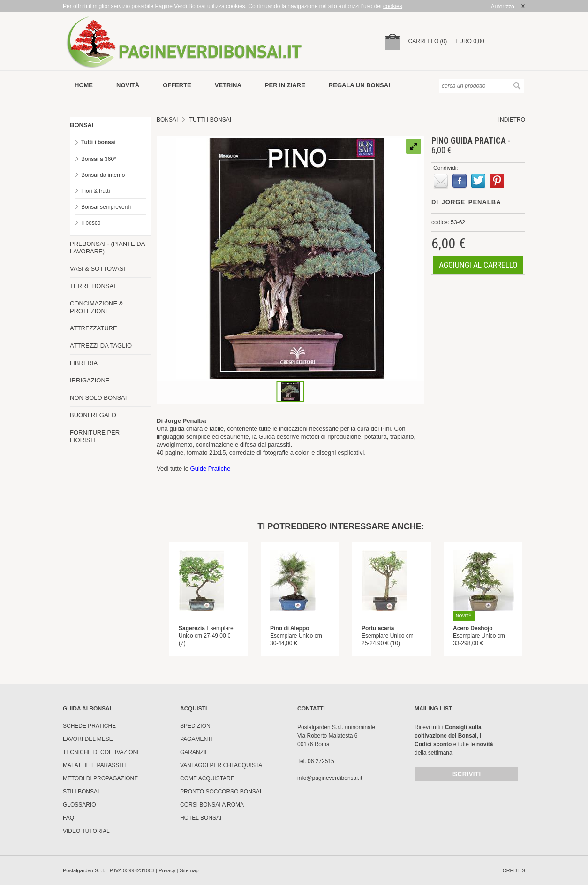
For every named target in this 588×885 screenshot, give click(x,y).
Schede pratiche (89, 726)
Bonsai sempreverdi (106, 207)
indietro (512, 120)
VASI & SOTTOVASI (98, 269)
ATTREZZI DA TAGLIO (101, 346)
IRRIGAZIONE (90, 380)
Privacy (167, 870)
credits (514, 870)
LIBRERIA (84, 363)
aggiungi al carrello (478, 265)
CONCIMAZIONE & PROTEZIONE (96, 307)
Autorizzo (503, 7)
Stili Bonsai (81, 792)
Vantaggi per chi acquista (221, 765)
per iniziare (285, 85)
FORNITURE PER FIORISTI (95, 436)
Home (84, 85)
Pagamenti (196, 739)
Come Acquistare (207, 778)
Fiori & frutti (95, 191)
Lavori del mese (88, 739)
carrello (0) (428, 41)
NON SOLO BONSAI (98, 398)
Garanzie (194, 752)
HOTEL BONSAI (201, 818)
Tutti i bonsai (98, 142)
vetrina (228, 85)
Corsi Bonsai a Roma (212, 805)
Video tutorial (86, 831)
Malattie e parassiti (94, 765)
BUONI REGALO (93, 415)
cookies (393, 6)
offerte (177, 85)
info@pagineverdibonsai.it (330, 778)
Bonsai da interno (103, 175)
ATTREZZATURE (94, 328)
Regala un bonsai (359, 85)
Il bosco (91, 223)
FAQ (68, 818)
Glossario (79, 805)
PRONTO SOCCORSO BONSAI (221, 792)
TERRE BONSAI (93, 286)
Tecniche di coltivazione (102, 752)
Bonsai (167, 120)
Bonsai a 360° (99, 159)
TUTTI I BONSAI (210, 120)
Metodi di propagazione (100, 778)
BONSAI (82, 125)
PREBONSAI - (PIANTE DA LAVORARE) (107, 248)
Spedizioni (196, 726)
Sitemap (189, 870)
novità (128, 85)
